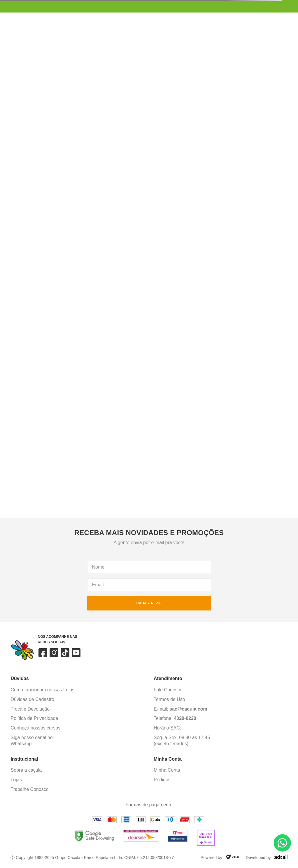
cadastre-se (149, 603)
